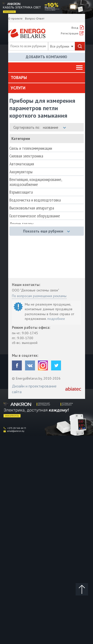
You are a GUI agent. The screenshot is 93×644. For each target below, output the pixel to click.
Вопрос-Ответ (35, 18)
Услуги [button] (18, 88)
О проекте (15, 18)
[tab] (47, 78)
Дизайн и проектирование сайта (34, 389)
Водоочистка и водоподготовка (35, 200)
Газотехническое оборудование (35, 216)
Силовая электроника (26, 156)
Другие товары (21, 224)
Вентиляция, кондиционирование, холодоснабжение (36, 182)
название (54, 127)
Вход (75, 28)
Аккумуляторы (21, 172)
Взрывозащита (21, 192)
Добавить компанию (46, 57)
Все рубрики (62, 46)
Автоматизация (22, 164)
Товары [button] (19, 77)
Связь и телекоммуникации (31, 148)
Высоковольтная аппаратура (32, 208)
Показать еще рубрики (46, 231)
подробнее (56, 319)
